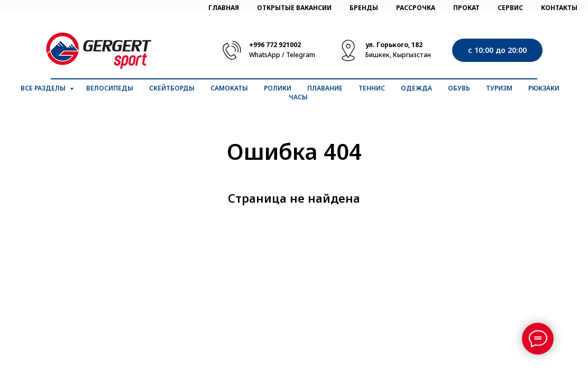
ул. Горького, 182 (394, 45)
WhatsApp (265, 55)
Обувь (459, 88)
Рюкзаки (544, 88)
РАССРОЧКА (416, 8)
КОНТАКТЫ (559, 8)
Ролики (278, 88)
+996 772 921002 (275, 45)
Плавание (325, 88)
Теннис (372, 88)
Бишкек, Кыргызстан (398, 55)
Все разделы (44, 88)
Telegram (301, 55)
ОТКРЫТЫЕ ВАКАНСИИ (294, 8)
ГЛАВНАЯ (224, 8)
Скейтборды (172, 88)
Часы (298, 97)
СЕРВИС (510, 8)
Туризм (499, 88)
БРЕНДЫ (364, 8)
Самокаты (229, 88)
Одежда (416, 88)
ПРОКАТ (466, 8)
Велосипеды (110, 88)
